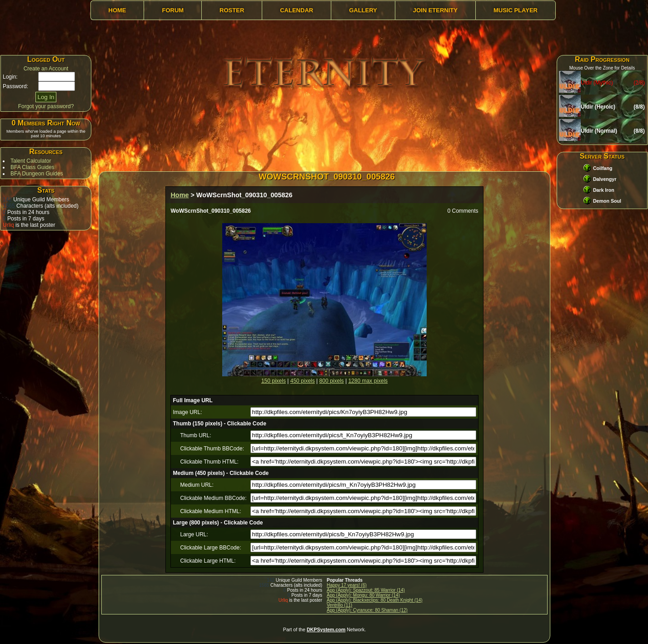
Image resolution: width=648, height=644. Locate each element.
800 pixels (332, 381)
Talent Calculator (31, 161)
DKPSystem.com (326, 629)
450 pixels (303, 381)
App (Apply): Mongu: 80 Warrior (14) (363, 595)
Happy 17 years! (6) (347, 585)
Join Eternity (435, 10)
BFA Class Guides (32, 167)
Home (117, 10)
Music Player (516, 10)
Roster (232, 10)
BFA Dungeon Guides (37, 174)
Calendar (297, 10)
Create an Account (46, 69)
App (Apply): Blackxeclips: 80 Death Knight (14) (375, 600)
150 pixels (274, 381)
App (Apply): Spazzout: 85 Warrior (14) (366, 590)
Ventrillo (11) (339, 605)
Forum (173, 10)
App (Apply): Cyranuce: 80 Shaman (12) (367, 610)
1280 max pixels (368, 381)
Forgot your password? (46, 106)
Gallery (363, 10)
